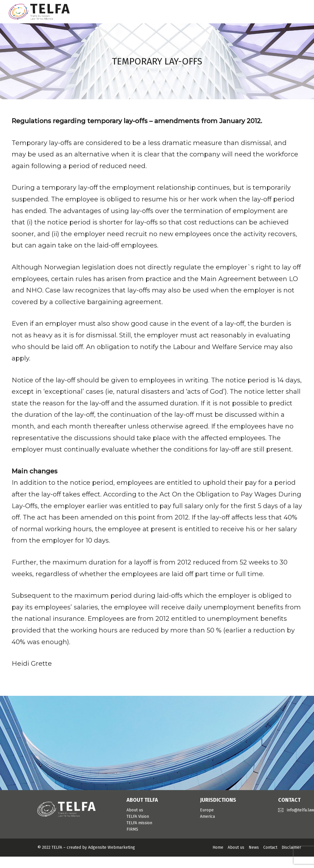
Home (218, 847)
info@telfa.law (300, 810)
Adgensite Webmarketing (112, 847)
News (254, 847)
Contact (270, 847)
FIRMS (132, 829)
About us (135, 810)
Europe (207, 810)
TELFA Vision (138, 816)
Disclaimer (291, 847)
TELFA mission (139, 823)
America (207, 816)
